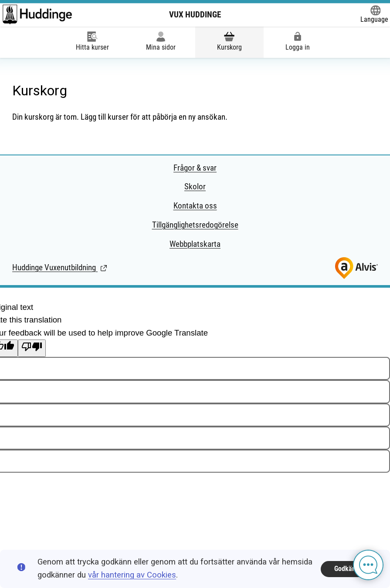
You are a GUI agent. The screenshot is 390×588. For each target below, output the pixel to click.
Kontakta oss (195, 206)
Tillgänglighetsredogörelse (195, 225)
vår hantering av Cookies (132, 575)
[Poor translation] (32, 348)
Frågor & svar (195, 168)
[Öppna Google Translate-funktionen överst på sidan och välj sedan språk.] (374, 15)
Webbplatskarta (195, 244)
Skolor (195, 187)
